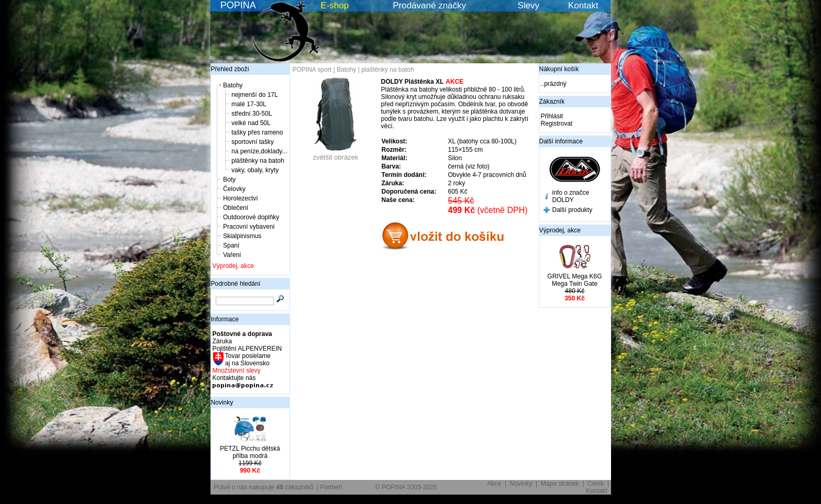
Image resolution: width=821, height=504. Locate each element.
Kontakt (583, 5)
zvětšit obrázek (336, 154)
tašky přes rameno (257, 132)
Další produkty (573, 210)
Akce (495, 484)
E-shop (335, 5)
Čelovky (234, 189)
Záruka (222, 341)
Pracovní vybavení (249, 227)
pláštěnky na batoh (258, 161)
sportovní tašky (253, 142)
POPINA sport (312, 70)
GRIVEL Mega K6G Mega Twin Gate (574, 280)
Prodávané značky (429, 5)
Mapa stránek (560, 484)
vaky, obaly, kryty (255, 170)
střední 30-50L (252, 114)
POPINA (238, 5)
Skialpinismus (242, 236)
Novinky (222, 402)
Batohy (233, 85)
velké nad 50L (251, 123)
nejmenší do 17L (255, 95)
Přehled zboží (230, 69)
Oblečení (236, 208)
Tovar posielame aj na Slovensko (247, 360)
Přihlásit (552, 116)
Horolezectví (241, 198)
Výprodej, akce (233, 266)
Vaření (232, 255)
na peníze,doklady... (259, 151)
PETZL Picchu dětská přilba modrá (250, 452)
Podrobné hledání (236, 284)
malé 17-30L (249, 104)
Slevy (528, 5)
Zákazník (552, 102)
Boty (229, 180)
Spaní (231, 245)
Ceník (596, 484)
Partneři (331, 487)
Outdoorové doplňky (251, 217)
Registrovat (557, 124)
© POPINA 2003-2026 (406, 487)
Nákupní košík (559, 69)
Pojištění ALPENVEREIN (247, 349)
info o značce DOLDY (571, 196)
